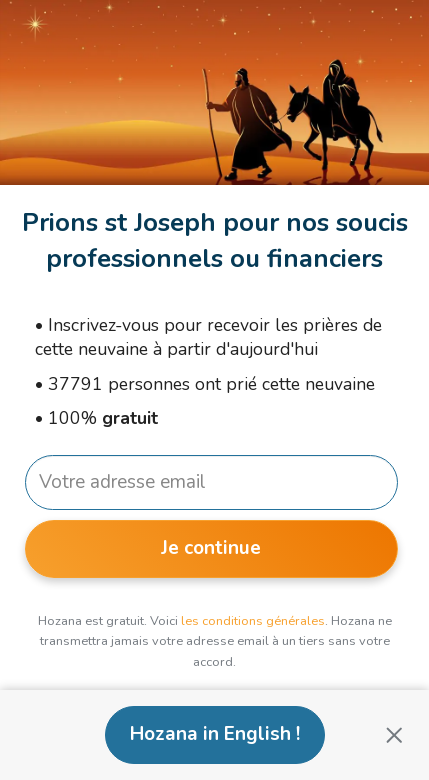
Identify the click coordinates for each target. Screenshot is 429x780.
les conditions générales (253, 621)
